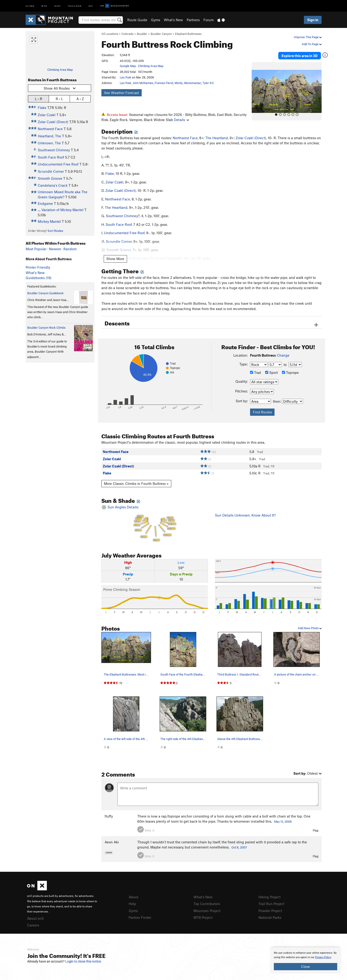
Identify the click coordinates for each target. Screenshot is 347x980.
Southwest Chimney (54, 150)
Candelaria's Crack (53, 185)
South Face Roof (51, 157)
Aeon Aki (112, 842)
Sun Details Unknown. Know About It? (245, 515)
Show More (115, 259)
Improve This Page (308, 37)
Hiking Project (270, 897)
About (133, 897)
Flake (42, 108)
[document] (306, 960)
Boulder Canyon (161, 34)
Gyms (156, 20)
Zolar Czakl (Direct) (53, 122)
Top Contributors (207, 904)
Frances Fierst (164, 83)
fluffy (109, 816)
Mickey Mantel (49, 221)
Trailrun (75, 6)
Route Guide (137, 20)
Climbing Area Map (60, 70)
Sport (271, 372)
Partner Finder (140, 917)
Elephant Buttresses (188, 34)
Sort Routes (55, 231)
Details (181, 120)
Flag (316, 830)
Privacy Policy (323, 957)
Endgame (45, 203)
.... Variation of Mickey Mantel (61, 210)
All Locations (110, 34)
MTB (44, 6)
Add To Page (312, 44)
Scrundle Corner (51, 171)
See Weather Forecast (121, 93)
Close (306, 966)
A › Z (80, 99)
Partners (193, 20)
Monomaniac (193, 83)
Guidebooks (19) (39, 278)
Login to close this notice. (84, 961)
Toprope (290, 372)
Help (132, 904)
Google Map (128, 66)
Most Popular (36, 249)
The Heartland (217, 138)
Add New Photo (310, 628)
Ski (91, 6)
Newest (55, 249)
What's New (173, 20)
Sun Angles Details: (155, 523)
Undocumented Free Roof (58, 164)
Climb (30, 6)
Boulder (142, 34)
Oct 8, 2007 (239, 847)
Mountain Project (207, 911)
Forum (209, 20)
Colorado (127, 34)
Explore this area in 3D (300, 55)
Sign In (313, 20)
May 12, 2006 (283, 821)
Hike (58, 6)
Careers (33, 925)
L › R (39, 99)
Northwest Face (50, 129)
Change (283, 355)
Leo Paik (125, 77)
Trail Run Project (271, 904)
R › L (59, 99)
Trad (256, 372)
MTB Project (203, 917)
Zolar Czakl (47, 115)
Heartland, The (49, 136)
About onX (35, 918)
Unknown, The (49, 143)
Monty (179, 83)
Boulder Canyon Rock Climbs (46, 328)
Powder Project (270, 911)
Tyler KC (208, 83)
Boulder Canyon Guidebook (45, 293)
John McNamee (143, 83)
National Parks (270, 917)
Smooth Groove (50, 178)
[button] (256, 91)
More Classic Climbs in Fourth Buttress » (136, 483)
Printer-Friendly (38, 267)
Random (70, 249)
